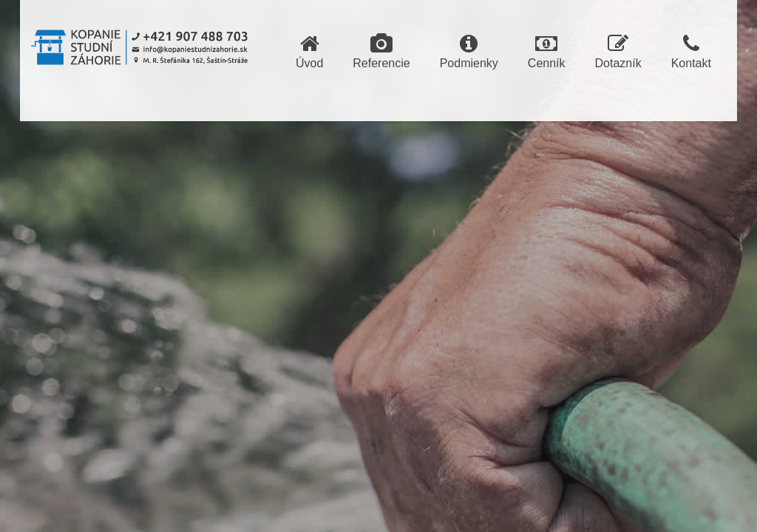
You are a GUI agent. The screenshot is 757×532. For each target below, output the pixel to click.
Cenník (547, 51)
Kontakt (691, 51)
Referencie (381, 51)
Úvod (309, 51)
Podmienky (469, 51)
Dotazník (618, 51)
